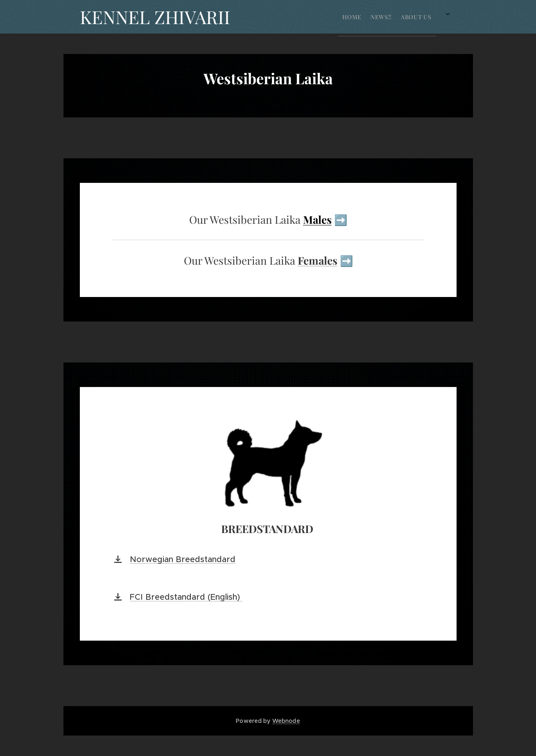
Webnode (286, 721)
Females (317, 260)
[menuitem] (290, 17)
